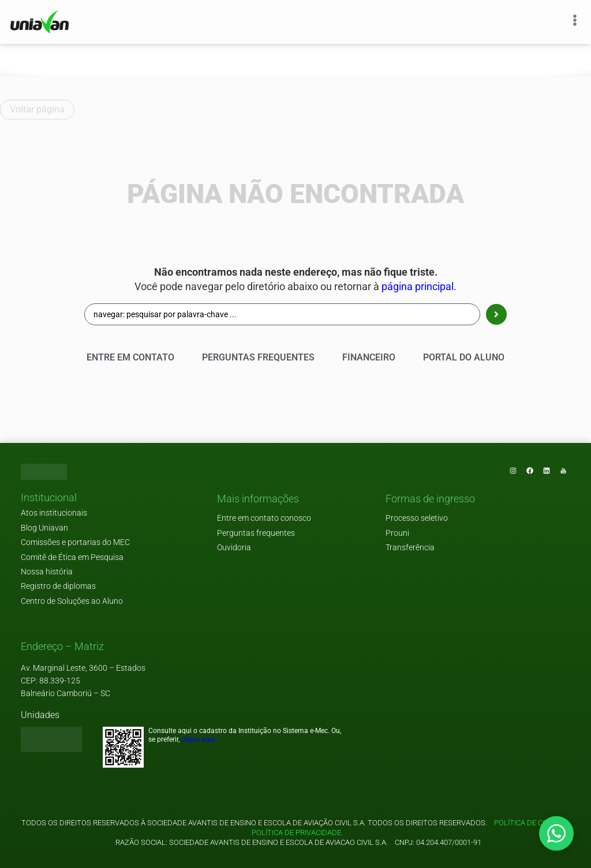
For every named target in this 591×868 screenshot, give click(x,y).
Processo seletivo (417, 518)
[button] (49, 498)
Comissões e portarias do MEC (75, 542)
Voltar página (37, 109)
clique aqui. (199, 739)
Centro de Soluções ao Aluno (72, 601)
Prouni (397, 533)
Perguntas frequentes (256, 533)
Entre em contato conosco (264, 518)
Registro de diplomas (58, 586)
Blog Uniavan (44, 528)
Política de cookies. (532, 823)
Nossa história (47, 572)
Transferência (410, 548)
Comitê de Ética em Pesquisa (72, 557)
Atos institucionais (54, 513)
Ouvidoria (234, 548)
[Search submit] (496, 314)
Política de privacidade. (295, 833)
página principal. (419, 287)
